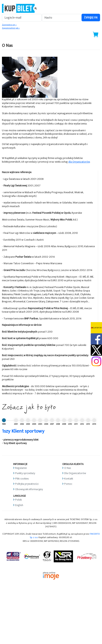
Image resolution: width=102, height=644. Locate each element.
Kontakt (69, 479)
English (19, 505)
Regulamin (21, 468)
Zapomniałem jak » (11, 28)
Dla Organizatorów (75, 473)
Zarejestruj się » (9, 25)
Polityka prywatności (27, 484)
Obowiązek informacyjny (29, 489)
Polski (18, 500)
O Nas (68, 468)
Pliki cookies (22, 479)
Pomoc (68, 484)
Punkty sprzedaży (25, 473)
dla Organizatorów (79, 162)
